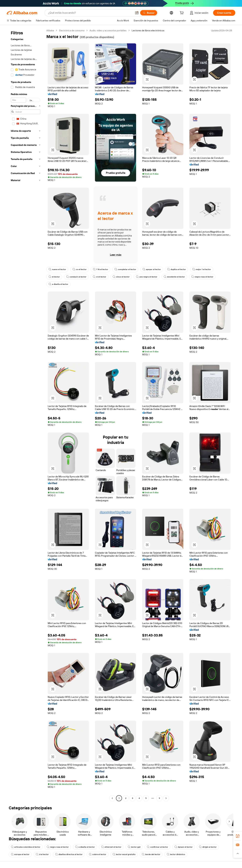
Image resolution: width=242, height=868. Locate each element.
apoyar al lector (152, 269)
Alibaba (50, 30)
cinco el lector (121, 277)
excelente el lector (174, 277)
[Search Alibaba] (90, 13)
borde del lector (151, 854)
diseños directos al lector (69, 854)
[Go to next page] (166, 798)
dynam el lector (184, 847)
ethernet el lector (111, 847)
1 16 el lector (100, 269)
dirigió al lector (208, 847)
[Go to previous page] (112, 798)
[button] (137, 13)
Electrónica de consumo (72, 30)
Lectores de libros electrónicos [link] (148, 30)
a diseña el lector (58, 284)
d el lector (42, 854)
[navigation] (26, 415)
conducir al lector (76, 277)
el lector (54, 277)
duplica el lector (177, 269)
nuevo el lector (57, 269)
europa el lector (20, 854)
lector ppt (134, 847)
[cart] (182, 13)
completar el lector (125, 269)
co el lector (79, 269)
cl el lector (99, 277)
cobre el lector (98, 854)
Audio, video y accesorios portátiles (108, 30)
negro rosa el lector (202, 277)
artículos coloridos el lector (26, 847)
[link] (238, 836)
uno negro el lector (147, 277)
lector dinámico (176, 854)
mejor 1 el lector (202, 269)
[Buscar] (149, 13)
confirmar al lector (157, 847)
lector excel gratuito (124, 854)
